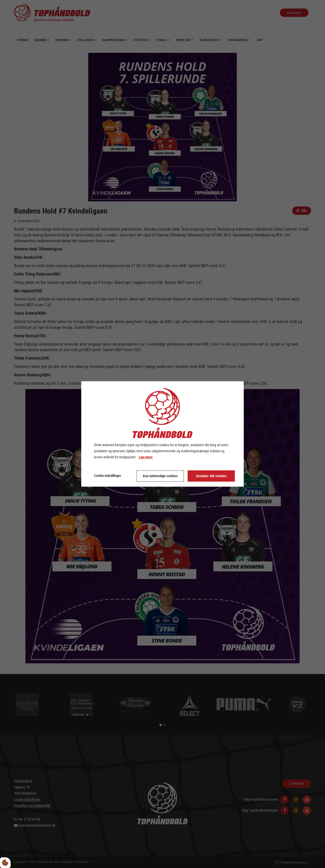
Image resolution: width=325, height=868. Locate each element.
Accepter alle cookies (211, 476)
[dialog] (162, 434)
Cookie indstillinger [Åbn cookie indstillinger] (108, 476)
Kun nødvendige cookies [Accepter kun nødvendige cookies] (160, 476)
